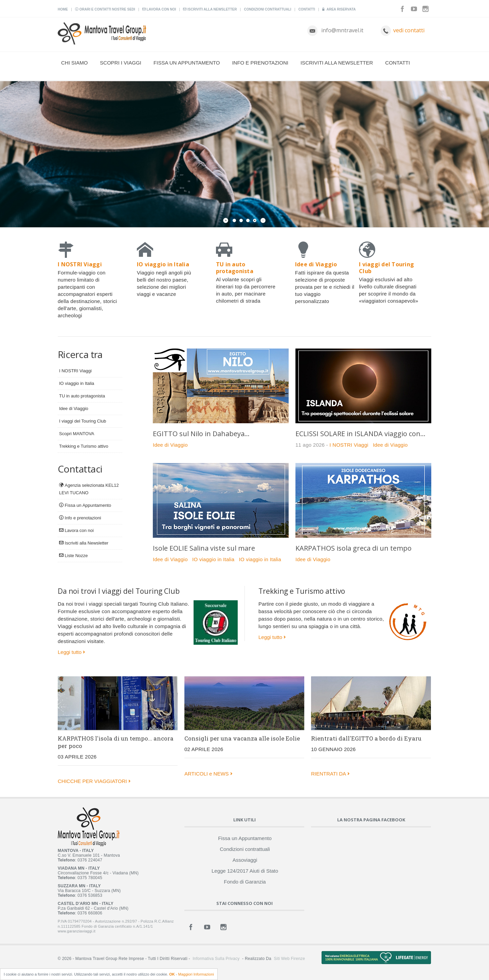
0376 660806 (90, 913)
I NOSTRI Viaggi (75, 371)
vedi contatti (409, 30)
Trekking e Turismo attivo (84, 446)
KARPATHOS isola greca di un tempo (354, 548)
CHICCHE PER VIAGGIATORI (92, 781)
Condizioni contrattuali (267, 9)
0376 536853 (90, 895)
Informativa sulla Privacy (216, 959)
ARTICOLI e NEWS (207, 774)
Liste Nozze (74, 555)
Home (63, 9)
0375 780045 (90, 878)
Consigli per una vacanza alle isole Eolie (242, 738)
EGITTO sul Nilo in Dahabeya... (201, 434)
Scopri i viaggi (121, 63)
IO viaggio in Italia (77, 383)
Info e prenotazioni (260, 63)
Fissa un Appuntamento (187, 63)
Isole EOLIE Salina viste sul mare (204, 548)
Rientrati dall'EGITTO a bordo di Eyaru (366, 738)
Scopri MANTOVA (77, 434)
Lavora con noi (159, 9)
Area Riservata (339, 9)
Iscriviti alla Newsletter (210, 9)
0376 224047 (90, 860)
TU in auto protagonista (82, 396)
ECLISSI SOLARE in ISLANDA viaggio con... (360, 434)
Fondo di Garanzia (245, 882)
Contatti (307, 9)
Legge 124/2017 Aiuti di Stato (245, 871)
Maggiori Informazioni (196, 974)
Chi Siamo (74, 63)
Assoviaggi (245, 860)
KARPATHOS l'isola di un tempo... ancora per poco (116, 742)
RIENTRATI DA (329, 774)
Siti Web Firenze (289, 959)
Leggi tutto (70, 652)
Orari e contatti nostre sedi (105, 9)
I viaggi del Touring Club (83, 421)
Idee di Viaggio (74, 408)
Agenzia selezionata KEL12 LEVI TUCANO (89, 489)
